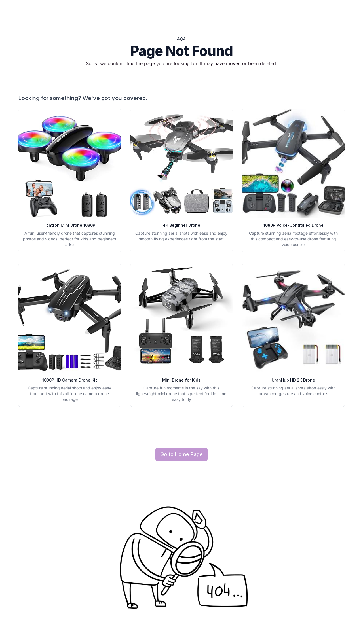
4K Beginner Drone (181, 225)
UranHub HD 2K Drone (293, 380)
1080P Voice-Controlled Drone (294, 225)
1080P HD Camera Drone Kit (70, 380)
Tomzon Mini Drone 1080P (69, 225)
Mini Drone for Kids (181, 380)
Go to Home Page (181, 454)
